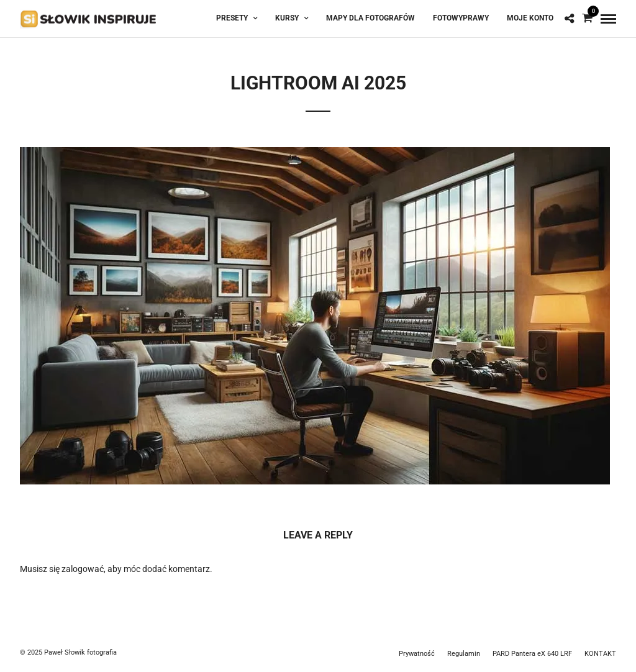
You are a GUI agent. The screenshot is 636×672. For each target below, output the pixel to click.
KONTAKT (600, 654)
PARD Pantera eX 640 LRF (532, 654)
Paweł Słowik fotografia (80, 652)
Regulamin (464, 654)
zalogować (83, 569)
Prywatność (417, 654)
